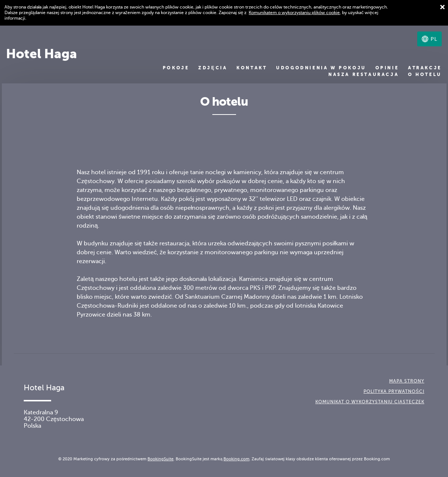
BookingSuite (160, 459)
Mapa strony (407, 381)
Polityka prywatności (394, 391)
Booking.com (236, 459)
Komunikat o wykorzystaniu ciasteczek (370, 402)
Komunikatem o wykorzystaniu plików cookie (294, 13)
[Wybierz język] (429, 39)
